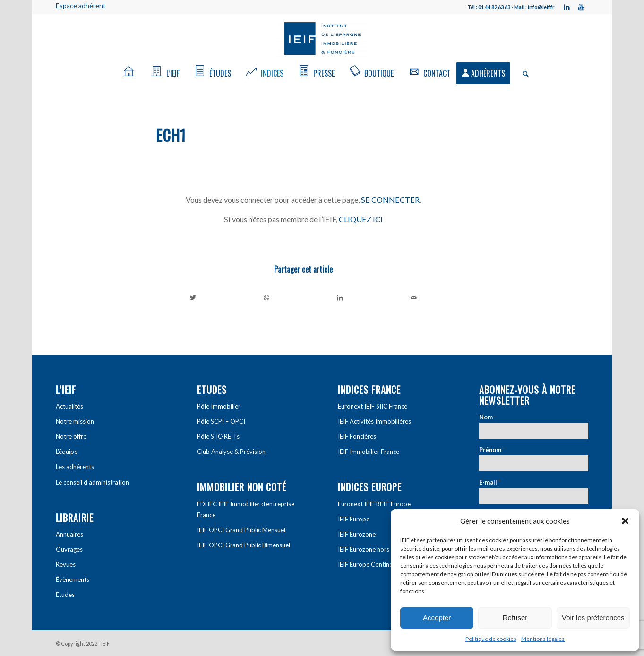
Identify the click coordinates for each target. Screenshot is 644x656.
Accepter (437, 618)
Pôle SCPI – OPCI (221, 421)
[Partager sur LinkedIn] (340, 298)
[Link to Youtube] (581, 7)
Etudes (65, 595)
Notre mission (75, 421)
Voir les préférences (593, 618)
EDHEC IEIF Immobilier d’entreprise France (246, 509)
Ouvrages (69, 549)
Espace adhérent (81, 5)
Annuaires (69, 534)
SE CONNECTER (390, 200)
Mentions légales (543, 639)
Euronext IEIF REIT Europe (374, 504)
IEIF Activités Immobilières (374, 421)
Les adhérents (75, 467)
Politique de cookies (491, 639)
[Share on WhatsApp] (267, 298)
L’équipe (67, 452)
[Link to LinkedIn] (567, 7)
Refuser (515, 618)
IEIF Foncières (357, 436)
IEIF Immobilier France (369, 452)
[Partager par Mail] (414, 298)
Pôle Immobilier (219, 406)
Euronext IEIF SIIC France (373, 406)
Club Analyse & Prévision (231, 452)
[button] (625, 521)
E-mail (490, 482)
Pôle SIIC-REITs (218, 436)
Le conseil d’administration (92, 482)
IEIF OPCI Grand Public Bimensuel (244, 545)
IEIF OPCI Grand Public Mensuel (241, 530)
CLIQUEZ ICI (361, 219)
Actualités (69, 406)
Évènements (73, 579)
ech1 (171, 135)
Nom (488, 417)
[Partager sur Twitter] (193, 298)
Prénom (492, 450)
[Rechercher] (523, 73)
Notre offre (71, 436)
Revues (66, 564)
